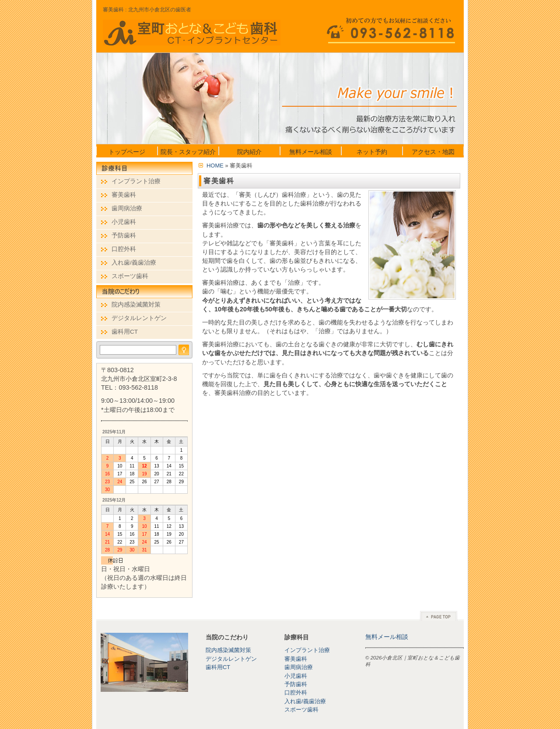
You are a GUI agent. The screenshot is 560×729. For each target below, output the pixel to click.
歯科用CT (125, 332)
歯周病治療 (127, 208)
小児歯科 (124, 222)
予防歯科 (124, 235)
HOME (215, 166)
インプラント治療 (136, 181)
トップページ (127, 152)
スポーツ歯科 (130, 276)
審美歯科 (124, 195)
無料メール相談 (311, 152)
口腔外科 (124, 249)
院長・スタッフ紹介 (188, 152)
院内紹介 (249, 152)
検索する (184, 350)
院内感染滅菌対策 (136, 305)
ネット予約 (372, 152)
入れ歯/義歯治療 (134, 263)
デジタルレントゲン (139, 318)
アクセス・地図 (433, 152)
